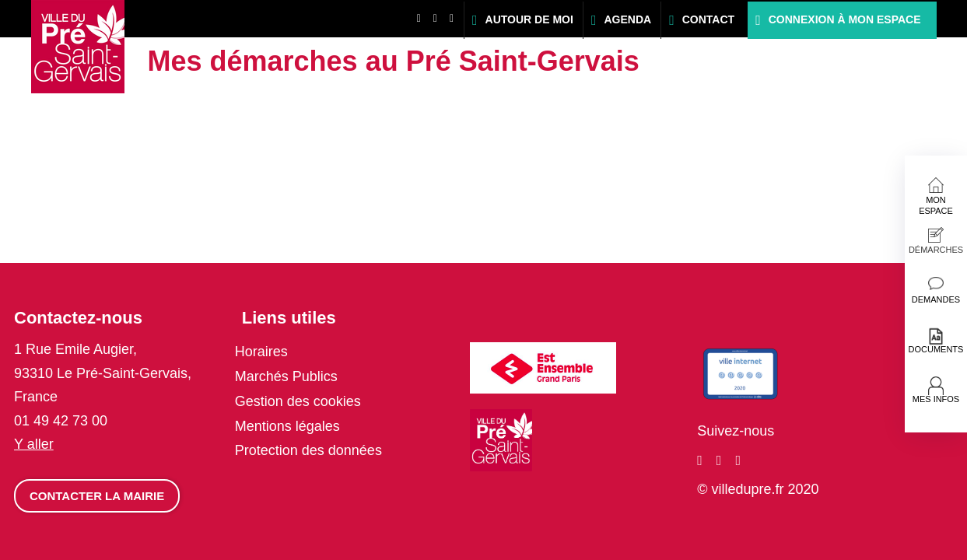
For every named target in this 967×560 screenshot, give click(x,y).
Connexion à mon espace (845, 19)
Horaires (261, 352)
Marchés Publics (286, 376)
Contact (708, 19)
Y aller (34, 444)
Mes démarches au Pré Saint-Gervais (394, 61)
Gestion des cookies (298, 401)
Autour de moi (529, 19)
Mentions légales (287, 426)
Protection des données (308, 450)
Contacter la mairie (97, 496)
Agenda (627, 19)
